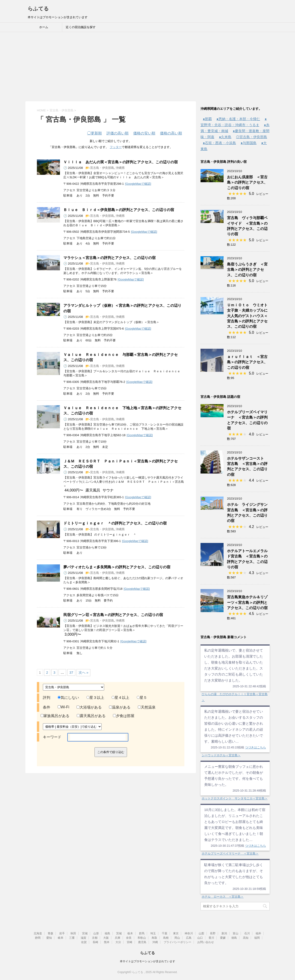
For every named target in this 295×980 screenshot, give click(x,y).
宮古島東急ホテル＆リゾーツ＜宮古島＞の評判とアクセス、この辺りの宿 (247, 602)
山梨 (201, 933)
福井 (258, 933)
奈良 (129, 938)
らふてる (38, 9)
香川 (211, 938)
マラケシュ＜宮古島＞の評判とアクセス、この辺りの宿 (109, 258)
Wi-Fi (63, 707)
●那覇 (207, 119)
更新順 (94, 133)
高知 (246, 938)
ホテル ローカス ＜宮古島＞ (223, 897)
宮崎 (130, 942)
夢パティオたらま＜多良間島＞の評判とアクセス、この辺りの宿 (117, 567)
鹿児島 (142, 942)
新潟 (224, 933)
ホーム (44, 27)
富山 (236, 933)
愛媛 (223, 938)
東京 (176, 933)
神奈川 (189, 933)
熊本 (107, 942)
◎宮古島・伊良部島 (252, 137)
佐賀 (84, 942)
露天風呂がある (91, 716)
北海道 (38, 933)
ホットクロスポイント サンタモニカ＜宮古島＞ (235, 798)
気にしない (68, 698)
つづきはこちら (255, 747)
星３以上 (95, 698)
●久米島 (225, 137)
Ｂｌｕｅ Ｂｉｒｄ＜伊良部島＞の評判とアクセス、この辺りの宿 (119, 210)
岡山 (177, 938)
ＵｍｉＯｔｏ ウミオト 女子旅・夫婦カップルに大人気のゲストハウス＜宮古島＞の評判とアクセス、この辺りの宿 (249, 316)
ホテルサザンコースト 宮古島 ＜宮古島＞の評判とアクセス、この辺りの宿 (247, 466)
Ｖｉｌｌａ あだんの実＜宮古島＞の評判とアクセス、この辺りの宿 (121, 162)
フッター (116, 147)
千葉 (165, 933)
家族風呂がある (55, 716)
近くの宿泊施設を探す (81, 27)
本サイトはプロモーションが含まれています (147, 961)
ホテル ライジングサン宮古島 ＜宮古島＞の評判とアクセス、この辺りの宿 (247, 513)
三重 (72, 938)
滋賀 (83, 938)
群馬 (142, 933)
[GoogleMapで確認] (138, 184)
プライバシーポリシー (177, 942)
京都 (95, 938)
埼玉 (153, 933)
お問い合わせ (206, 942)
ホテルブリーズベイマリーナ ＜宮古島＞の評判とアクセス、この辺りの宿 (247, 420)
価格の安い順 (144, 133)
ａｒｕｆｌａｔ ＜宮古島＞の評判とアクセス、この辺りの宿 (247, 362)
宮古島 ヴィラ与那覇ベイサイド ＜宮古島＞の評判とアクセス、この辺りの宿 (247, 226)
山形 (96, 933)
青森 (50, 933)
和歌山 (142, 938)
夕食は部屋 (124, 716)
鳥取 (154, 938)
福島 (107, 933)
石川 (247, 933)
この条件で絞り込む (111, 752)
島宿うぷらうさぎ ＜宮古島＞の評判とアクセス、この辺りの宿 (247, 270)
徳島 (234, 938)
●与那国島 (249, 143)
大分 (118, 942)
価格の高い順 (171, 133)
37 (71, 672)
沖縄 (155, 942)
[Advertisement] (147, 67)
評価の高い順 (118, 133)
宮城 (85, 933)
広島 (189, 938)
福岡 (257, 938)
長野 (213, 933)
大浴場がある (89, 707)
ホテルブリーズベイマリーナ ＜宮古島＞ (230, 853)
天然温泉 (147, 707)
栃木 (130, 933)
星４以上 (120, 698)
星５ (142, 698)
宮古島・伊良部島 (102, 168)
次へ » (84, 672)
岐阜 (61, 938)
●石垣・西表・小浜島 (219, 143)
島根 (166, 938)
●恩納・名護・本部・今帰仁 (238, 119)
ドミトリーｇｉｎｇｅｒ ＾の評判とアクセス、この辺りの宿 (115, 523)
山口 (200, 938)
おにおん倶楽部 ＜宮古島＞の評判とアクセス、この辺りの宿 (247, 182)
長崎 (95, 942)
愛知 (49, 938)
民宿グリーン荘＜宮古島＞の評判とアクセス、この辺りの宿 (113, 615)
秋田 (73, 933)
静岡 (38, 938)
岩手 (62, 933)
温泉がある (120, 707)
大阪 (106, 938)
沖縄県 (120, 168)
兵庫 (118, 938)
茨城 (119, 933)
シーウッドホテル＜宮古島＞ (221, 755)
